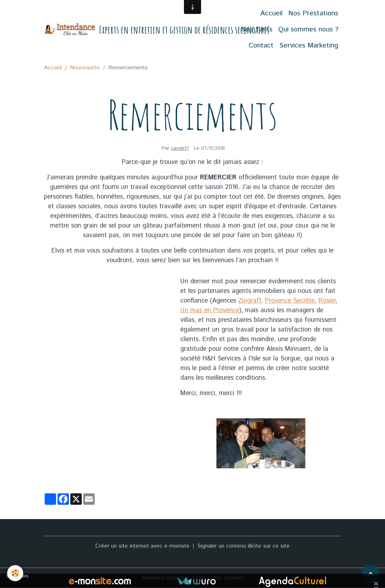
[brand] (131, 30)
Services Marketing (309, 46)
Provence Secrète (290, 301)
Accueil (271, 13)
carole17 (180, 148)
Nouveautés (85, 68)
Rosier (327, 301)
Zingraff (250, 301)
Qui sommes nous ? (308, 29)
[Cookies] (15, 573)
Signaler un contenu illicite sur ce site (243, 546)
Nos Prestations (313, 13)
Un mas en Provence (210, 310)
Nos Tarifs (257, 29)
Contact (261, 46)
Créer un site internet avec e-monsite (142, 546)
